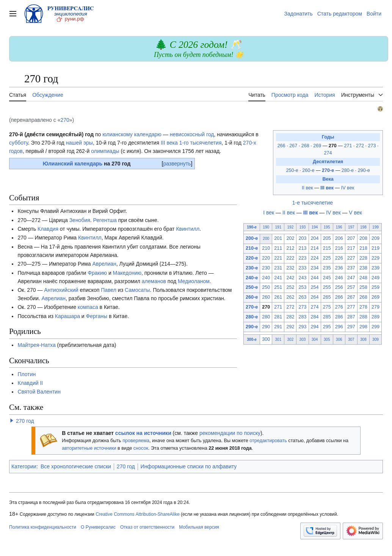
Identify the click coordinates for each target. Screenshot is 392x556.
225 (327, 258)
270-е (328, 170)
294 (315, 327)
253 (302, 287)
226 (339, 258)
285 (327, 317)
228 (363, 258)
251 (278, 287)
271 (349, 146)
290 (266, 327)
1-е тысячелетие (313, 203)
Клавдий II (30, 383)
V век (355, 213)
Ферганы (97, 316)
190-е (252, 227)
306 (339, 339)
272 (361, 146)
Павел (109, 290)
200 (266, 239)
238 (363, 268)
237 (351, 268)
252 (290, 287)
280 (266, 317)
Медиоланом (194, 281)
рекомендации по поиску (230, 433)
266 (282, 146)
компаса (88, 307)
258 (363, 287)
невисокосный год (192, 134)
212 (290, 248)
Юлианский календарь (73, 164)
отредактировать (268, 441)
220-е (252, 258)
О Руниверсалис (98, 527)
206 (339, 238)
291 (278, 327)
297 (351, 327)
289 (376, 317)
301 (278, 339)
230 (266, 268)
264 (315, 297)
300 (266, 339)
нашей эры (79, 143)
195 (327, 227)
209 (376, 238)
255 (327, 287)
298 (363, 327)
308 (363, 339)
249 (376, 278)
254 (315, 287)
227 (351, 258)
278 (363, 307)
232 (290, 268)
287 (351, 317)
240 (266, 278)
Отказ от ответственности (147, 527)
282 (290, 317)
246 (339, 278)
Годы (328, 137)
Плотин (27, 374)
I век (269, 213)
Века (328, 179)
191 (278, 227)
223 (302, 258)
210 (266, 248)
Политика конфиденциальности (43, 527)
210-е (252, 248)
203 (302, 238)
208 (363, 238)
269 (318, 146)
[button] (12, 421)
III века (169, 143)
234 (315, 268)
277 (351, 307)
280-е (348, 170)
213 (302, 248)
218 (363, 248)
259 (376, 287)
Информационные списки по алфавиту (189, 466)
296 (339, 327)
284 (315, 317)
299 (376, 327)
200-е (252, 238)
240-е (252, 278)
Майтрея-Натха (36, 345)
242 (290, 278)
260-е (308, 170)
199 (376, 227)
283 (302, 317)
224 (315, 258)
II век (307, 188)
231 (278, 268)
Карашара (67, 316)
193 (303, 227)
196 (339, 227)
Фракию (97, 273)
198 (363, 227)
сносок (141, 448)
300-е (252, 339)
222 (290, 258)
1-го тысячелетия (201, 143)
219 (376, 248)
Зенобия (80, 220)
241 (278, 278)
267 (294, 146)
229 (376, 258)
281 (278, 317)
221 (278, 258)
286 (339, 317)
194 (315, 227)
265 (327, 297)
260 (266, 297)
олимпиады (105, 151)
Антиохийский (61, 290)
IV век (348, 188)
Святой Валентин (39, 392)
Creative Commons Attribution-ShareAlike (137, 514)
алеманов (154, 281)
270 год (25, 421)
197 (351, 227)
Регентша (105, 220)
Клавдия (48, 229)
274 (328, 153)
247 (351, 278)
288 (363, 317)
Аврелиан (104, 264)
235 (327, 268)
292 (290, 327)
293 (302, 327)
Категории (24, 466)
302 (291, 339)
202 (290, 238)
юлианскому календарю (132, 134)
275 (327, 307)
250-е (292, 170)
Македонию (127, 273)
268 (306, 146)
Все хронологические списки (76, 466)
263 (302, 297)
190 (266, 227)
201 (278, 238)
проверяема (136, 441)
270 (65, 120)
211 (278, 248)
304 (315, 339)
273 (372, 146)
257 (351, 287)
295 (327, 327)
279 (376, 307)
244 (315, 278)
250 (266, 287)
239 (376, 268)
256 (339, 287)
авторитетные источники (89, 448)
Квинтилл (188, 229)
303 (303, 339)
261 (278, 297)
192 (291, 227)
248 (363, 278)
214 (315, 248)
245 (327, 278)
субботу (19, 143)
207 (351, 238)
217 (351, 248)
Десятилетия (328, 162)
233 (302, 268)
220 (266, 258)
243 (302, 278)
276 (339, 307)
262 (290, 297)
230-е (252, 268)
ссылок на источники (143, 433)
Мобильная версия (199, 527)
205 (327, 238)
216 (339, 248)
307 (351, 339)
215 (327, 248)
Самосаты (137, 290)
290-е (364, 170)
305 (327, 339)
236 (339, 268)
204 (315, 238)
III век (327, 188)
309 (376, 339)
